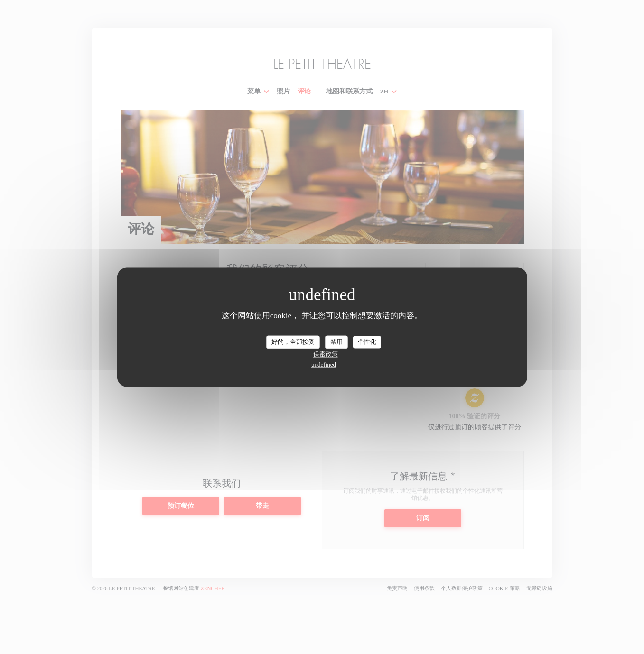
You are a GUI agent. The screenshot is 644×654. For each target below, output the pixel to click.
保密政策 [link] (326, 354)
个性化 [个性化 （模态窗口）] (367, 342)
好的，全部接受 (293, 342)
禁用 (336, 342)
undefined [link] (324, 364)
